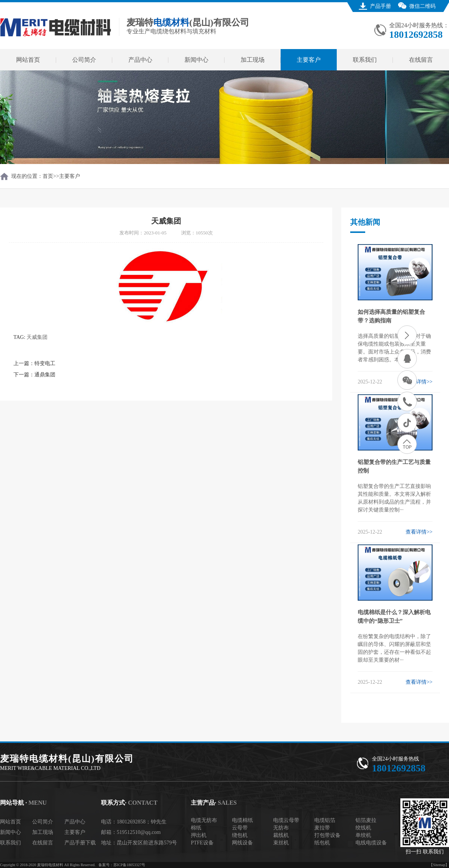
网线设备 (242, 843)
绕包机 (240, 835)
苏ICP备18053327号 (129, 865)
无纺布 (281, 828)
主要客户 (309, 60)
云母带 (240, 828)
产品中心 (140, 60)
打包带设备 (327, 835)
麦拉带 (322, 828)
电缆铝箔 (325, 820)
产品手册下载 (80, 843)
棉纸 (196, 828)
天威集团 (37, 337)
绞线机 (363, 828)
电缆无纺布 (204, 820)
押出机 (199, 835)
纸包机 (322, 843)
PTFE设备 (202, 843)
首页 (48, 176)
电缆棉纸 (242, 820)
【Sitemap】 (439, 865)
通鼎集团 (45, 375)
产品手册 (381, 6)
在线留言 (421, 60)
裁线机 (281, 835)
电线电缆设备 (371, 843)
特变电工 (45, 363)
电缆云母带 (286, 820)
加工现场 (253, 60)
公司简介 (84, 60)
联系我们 (365, 60)
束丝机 (281, 843)
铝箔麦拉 (366, 820)
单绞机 (363, 835)
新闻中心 (196, 60)
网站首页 (28, 60)
